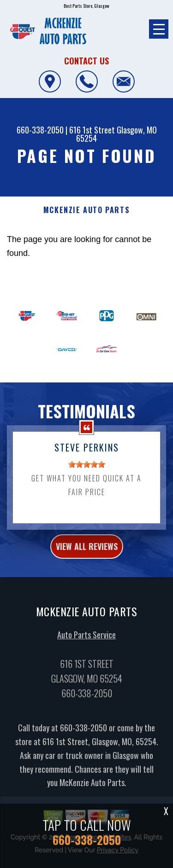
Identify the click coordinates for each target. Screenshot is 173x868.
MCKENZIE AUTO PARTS (86, 210)
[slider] (87, 474)
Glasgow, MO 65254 (116, 134)
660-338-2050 (40, 130)
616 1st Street (92, 130)
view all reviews (87, 556)
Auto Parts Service (86, 644)
